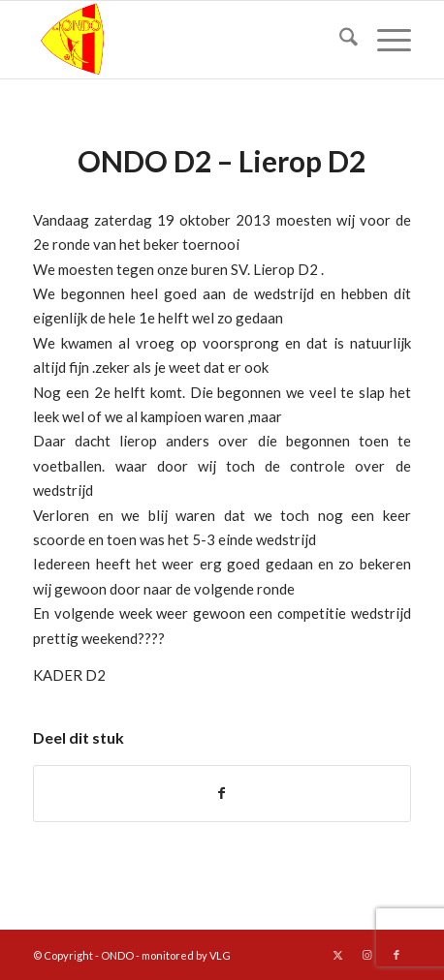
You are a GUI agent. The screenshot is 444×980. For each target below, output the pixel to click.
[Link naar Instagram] (367, 955)
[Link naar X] (338, 955)
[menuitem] (339, 40)
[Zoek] (339, 40)
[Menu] (384, 40)
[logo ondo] (184, 40)
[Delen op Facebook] (222, 793)
